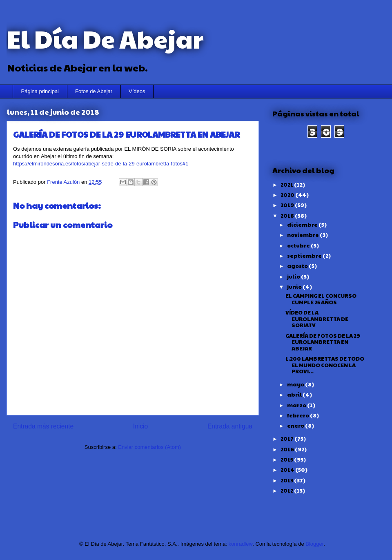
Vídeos (137, 91)
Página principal (40, 91)
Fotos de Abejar (94, 91)
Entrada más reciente (43, 426)
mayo (296, 384)
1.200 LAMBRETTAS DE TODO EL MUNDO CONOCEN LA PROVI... (325, 365)
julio (294, 277)
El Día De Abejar (105, 38)
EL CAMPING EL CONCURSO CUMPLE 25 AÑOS (321, 299)
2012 (287, 491)
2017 (287, 439)
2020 (288, 195)
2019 (288, 205)
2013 (287, 480)
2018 (288, 216)
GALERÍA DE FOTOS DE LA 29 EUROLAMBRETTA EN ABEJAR (323, 342)
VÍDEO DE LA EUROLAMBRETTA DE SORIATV (317, 319)
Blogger (314, 544)
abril (295, 395)
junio (295, 287)
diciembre (303, 225)
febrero (298, 415)
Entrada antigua (230, 426)
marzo (297, 405)
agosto (298, 266)
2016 (288, 449)
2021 (287, 185)
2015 (287, 460)
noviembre (303, 235)
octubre (299, 245)
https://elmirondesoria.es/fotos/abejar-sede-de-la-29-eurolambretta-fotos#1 (101, 164)
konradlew (241, 544)
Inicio (140, 426)
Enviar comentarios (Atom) (149, 447)
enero (296, 426)
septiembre (305, 256)
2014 (288, 470)
